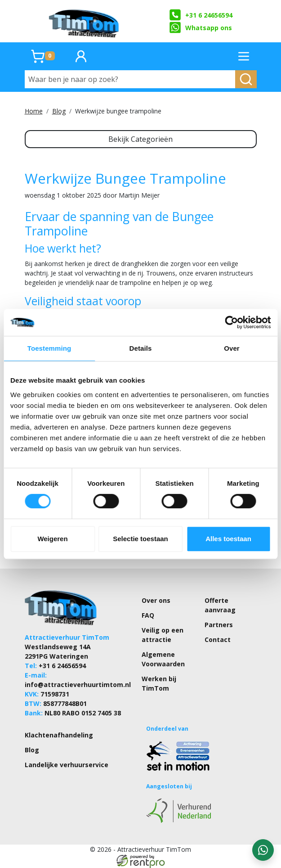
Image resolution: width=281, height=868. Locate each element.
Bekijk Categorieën (140, 139)
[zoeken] (246, 79)
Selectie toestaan (140, 539)
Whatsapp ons (201, 27)
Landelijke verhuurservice (67, 765)
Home (34, 111)
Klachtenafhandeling (59, 735)
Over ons (156, 600)
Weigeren (52, 539)
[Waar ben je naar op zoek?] (130, 79)
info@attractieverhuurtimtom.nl (78, 685)
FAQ (148, 615)
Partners (219, 625)
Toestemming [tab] (49, 348)
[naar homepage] (85, 21)
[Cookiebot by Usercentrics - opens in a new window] (231, 322)
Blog (59, 111)
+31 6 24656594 (201, 15)
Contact (218, 640)
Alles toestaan (228, 539)
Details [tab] (141, 348)
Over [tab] (232, 348)
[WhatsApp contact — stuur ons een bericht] (263, 850)
